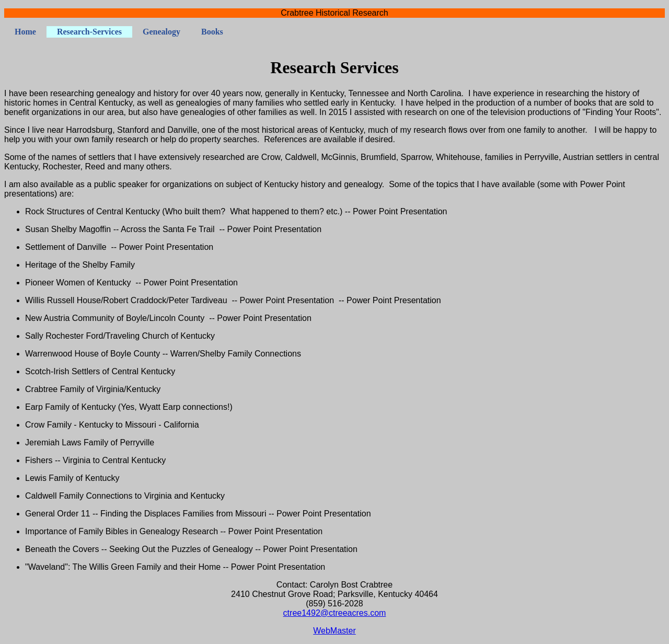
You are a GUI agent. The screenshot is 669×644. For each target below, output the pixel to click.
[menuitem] (25, 32)
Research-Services (89, 32)
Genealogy (162, 32)
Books (212, 32)
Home (25, 32)
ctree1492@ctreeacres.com (335, 613)
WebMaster (334, 631)
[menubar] (119, 32)
